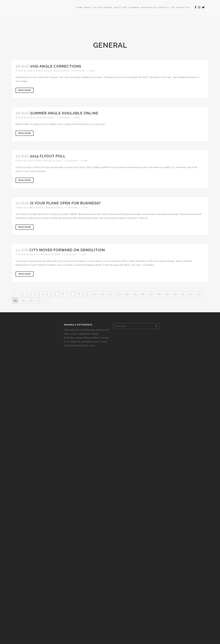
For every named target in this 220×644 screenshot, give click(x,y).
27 (39, 300)
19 (167, 294)
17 (151, 294)
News (56, 71)
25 (23, 300)
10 (95, 294)
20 (175, 294)
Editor (66, 71)
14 (127, 294)
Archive (39, 71)
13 (119, 294)
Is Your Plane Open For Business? (65, 203)
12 (111, 294)
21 (183, 294)
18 (159, 294)
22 (191, 294)
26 (31, 300)
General (48, 71)
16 (143, 294)
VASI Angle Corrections (56, 66)
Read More (25, 90)
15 (135, 294)
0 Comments (78, 71)
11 (103, 294)
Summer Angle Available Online (64, 113)
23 (199, 294)
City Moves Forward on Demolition (67, 250)
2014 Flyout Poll (48, 156)
